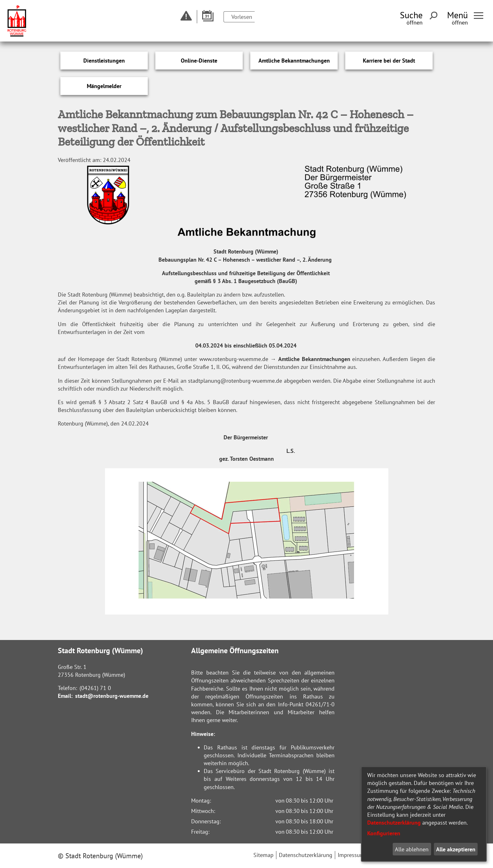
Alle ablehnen (412, 849)
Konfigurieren (384, 833)
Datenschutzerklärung (394, 823)
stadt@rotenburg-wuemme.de (112, 696)
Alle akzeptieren (456, 849)
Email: (65, 696)
